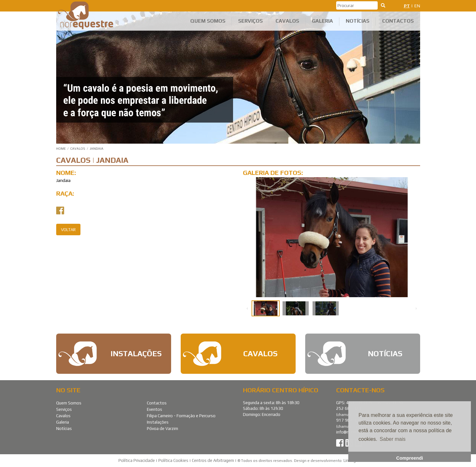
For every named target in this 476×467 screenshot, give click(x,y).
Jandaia (97, 149)
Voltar (68, 230)
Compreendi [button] (410, 458)
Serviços (250, 21)
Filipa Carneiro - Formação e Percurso (181, 416)
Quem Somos (208, 21)
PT (407, 6)
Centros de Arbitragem (213, 460)
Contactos (398, 21)
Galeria (322, 21)
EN (417, 6)
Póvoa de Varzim (162, 429)
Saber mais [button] (393, 439)
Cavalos (287, 21)
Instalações (158, 422)
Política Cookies (173, 460)
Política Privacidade (137, 460)
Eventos (155, 409)
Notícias (358, 21)
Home (61, 149)
